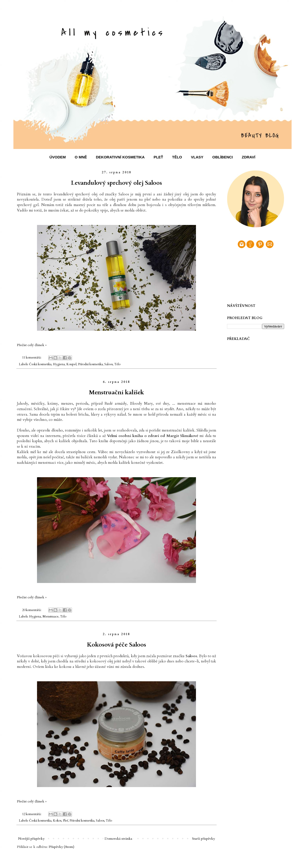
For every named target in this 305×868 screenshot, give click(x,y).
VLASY (197, 157)
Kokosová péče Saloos (116, 645)
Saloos (109, 364)
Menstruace (51, 617)
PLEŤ (158, 157)
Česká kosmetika (40, 364)
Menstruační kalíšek (116, 392)
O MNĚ (81, 157)
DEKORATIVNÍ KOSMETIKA (120, 157)
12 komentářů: (32, 814)
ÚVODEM (58, 157)
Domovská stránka (118, 839)
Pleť (65, 821)
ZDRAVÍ (248, 157)
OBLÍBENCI (223, 157)
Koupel (71, 364)
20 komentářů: (32, 610)
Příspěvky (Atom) (61, 847)
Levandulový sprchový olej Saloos (116, 183)
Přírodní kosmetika (90, 364)
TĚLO (177, 157)
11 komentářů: (32, 358)
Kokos (57, 821)
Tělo (117, 364)
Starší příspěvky (203, 839)
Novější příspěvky (31, 839)
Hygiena (59, 364)
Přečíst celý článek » (32, 345)
